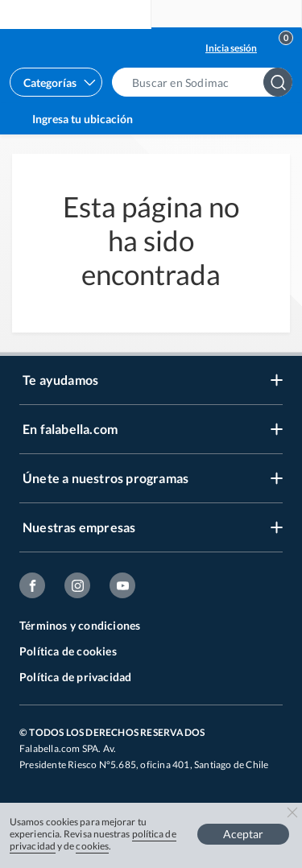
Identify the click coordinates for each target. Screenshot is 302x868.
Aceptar (243, 834)
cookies (92, 846)
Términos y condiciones (80, 625)
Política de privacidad (75, 677)
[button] (207, 82)
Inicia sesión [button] (231, 48)
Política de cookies (68, 651)
